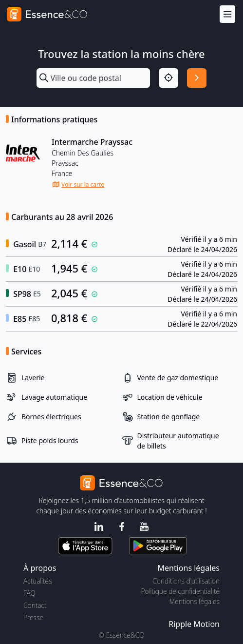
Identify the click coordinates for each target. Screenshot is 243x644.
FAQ (29, 593)
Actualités (38, 581)
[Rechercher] (197, 78)
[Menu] (227, 14)
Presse (33, 617)
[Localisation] (168, 78)
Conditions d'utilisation (186, 581)
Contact (35, 605)
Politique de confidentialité (180, 591)
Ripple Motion (194, 624)
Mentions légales (195, 601)
